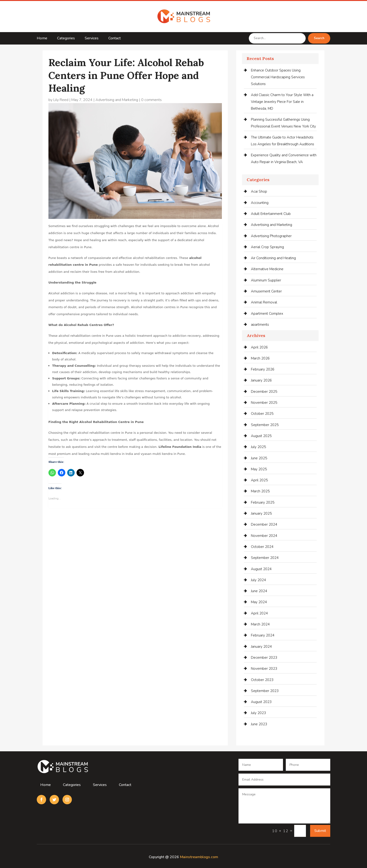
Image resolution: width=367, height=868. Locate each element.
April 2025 (259, 480)
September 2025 (265, 425)
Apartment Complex (267, 314)
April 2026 (259, 347)
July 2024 (258, 580)
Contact (115, 39)
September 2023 (265, 691)
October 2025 (262, 414)
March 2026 (260, 358)
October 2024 (262, 547)
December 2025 (264, 392)
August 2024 (261, 569)
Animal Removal (264, 302)
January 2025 (261, 513)
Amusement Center (266, 291)
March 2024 (260, 624)
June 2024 (259, 591)
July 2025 (258, 447)
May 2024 (259, 602)
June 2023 (259, 724)
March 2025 (260, 491)
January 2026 (261, 380)
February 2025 (263, 502)
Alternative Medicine (267, 269)
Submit (320, 831)
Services (92, 39)
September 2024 (265, 558)
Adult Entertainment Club (271, 214)
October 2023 (262, 680)
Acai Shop (259, 191)
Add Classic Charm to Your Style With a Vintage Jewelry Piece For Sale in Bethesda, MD (282, 102)
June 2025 (259, 458)
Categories (66, 39)
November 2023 (264, 669)
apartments (260, 325)
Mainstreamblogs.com (199, 857)
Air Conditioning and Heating (273, 258)
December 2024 (264, 524)
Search (319, 38)
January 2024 (261, 647)
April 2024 (259, 613)
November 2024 (264, 536)
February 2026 (263, 369)
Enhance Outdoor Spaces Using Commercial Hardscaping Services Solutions (278, 77)
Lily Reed (61, 100)
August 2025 (261, 436)
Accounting (260, 203)
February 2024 (263, 635)
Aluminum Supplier (266, 280)
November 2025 (264, 403)
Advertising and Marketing (117, 100)
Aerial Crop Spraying (267, 247)
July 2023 (258, 713)
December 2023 (264, 658)
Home (42, 39)
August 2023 (261, 702)
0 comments (151, 100)
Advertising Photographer (271, 236)
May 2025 (259, 469)
